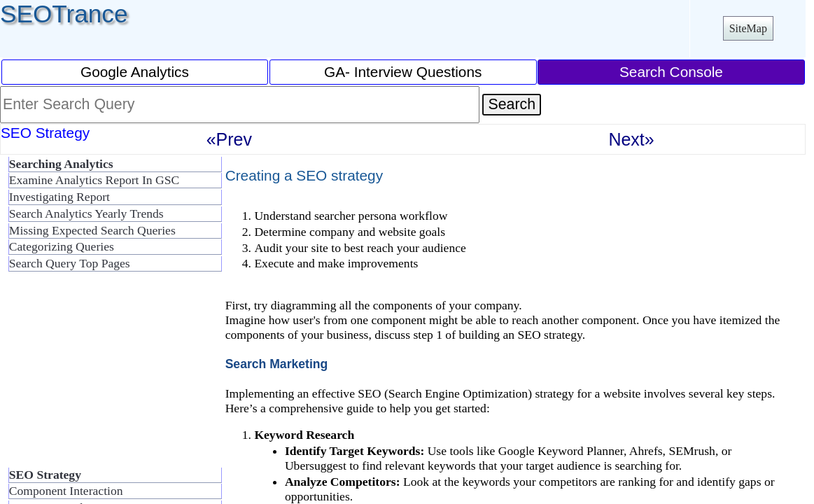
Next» (631, 139)
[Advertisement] (112, 375)
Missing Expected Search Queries (92, 230)
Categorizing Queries (62, 246)
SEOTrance (64, 14)
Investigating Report (59, 197)
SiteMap (748, 28)
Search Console (671, 72)
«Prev (229, 139)
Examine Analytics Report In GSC (94, 180)
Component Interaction (66, 491)
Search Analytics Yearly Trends (86, 213)
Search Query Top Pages (70, 263)
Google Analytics (135, 72)
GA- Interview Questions (403, 72)
